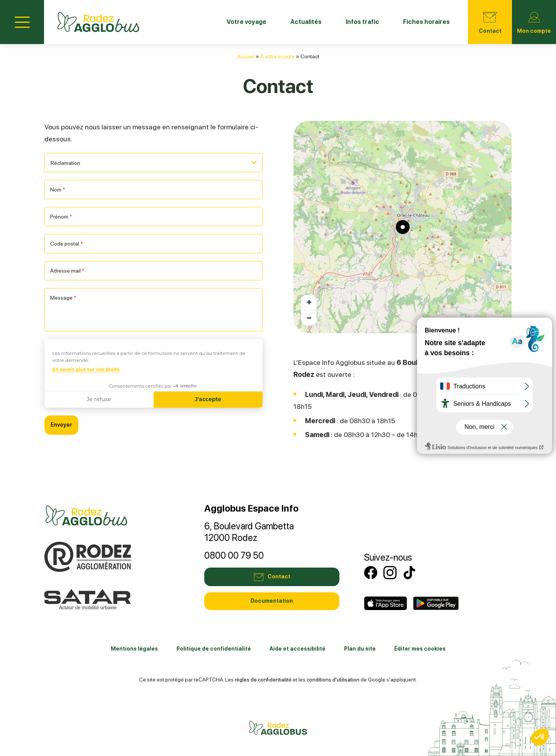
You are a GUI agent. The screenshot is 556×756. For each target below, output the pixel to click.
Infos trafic (362, 22)
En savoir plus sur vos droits (86, 369)
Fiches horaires (426, 22)
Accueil (246, 56)
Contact (490, 21)
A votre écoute (277, 56)
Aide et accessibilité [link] (297, 649)
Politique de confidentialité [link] (214, 649)
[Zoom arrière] (309, 318)
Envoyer (61, 425)
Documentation (272, 601)
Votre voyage (247, 22)
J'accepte (208, 399)
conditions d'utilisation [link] (333, 680)
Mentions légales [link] (134, 649)
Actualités (306, 22)
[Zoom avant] (309, 302)
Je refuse (99, 399)
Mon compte (534, 21)
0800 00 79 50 (234, 555)
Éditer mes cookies (420, 649)
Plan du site (360, 649)
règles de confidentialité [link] (263, 680)
